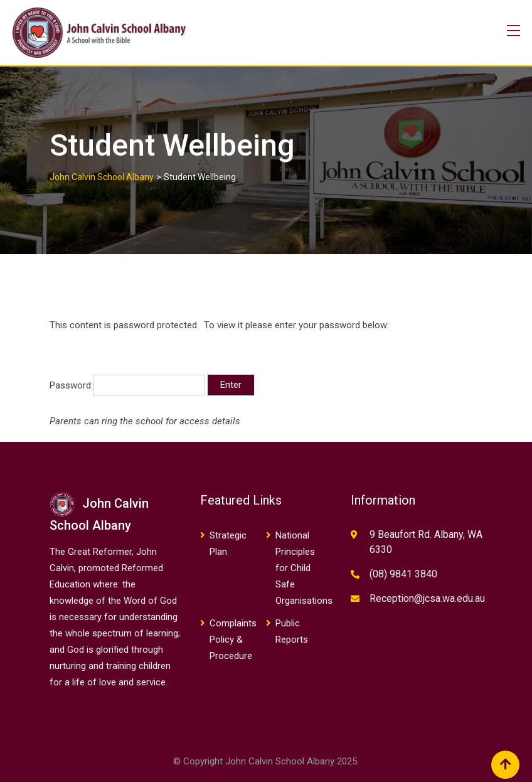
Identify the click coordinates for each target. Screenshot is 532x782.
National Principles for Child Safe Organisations (304, 568)
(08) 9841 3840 (403, 574)
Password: (127, 385)
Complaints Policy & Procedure (233, 640)
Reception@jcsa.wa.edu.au (427, 598)
